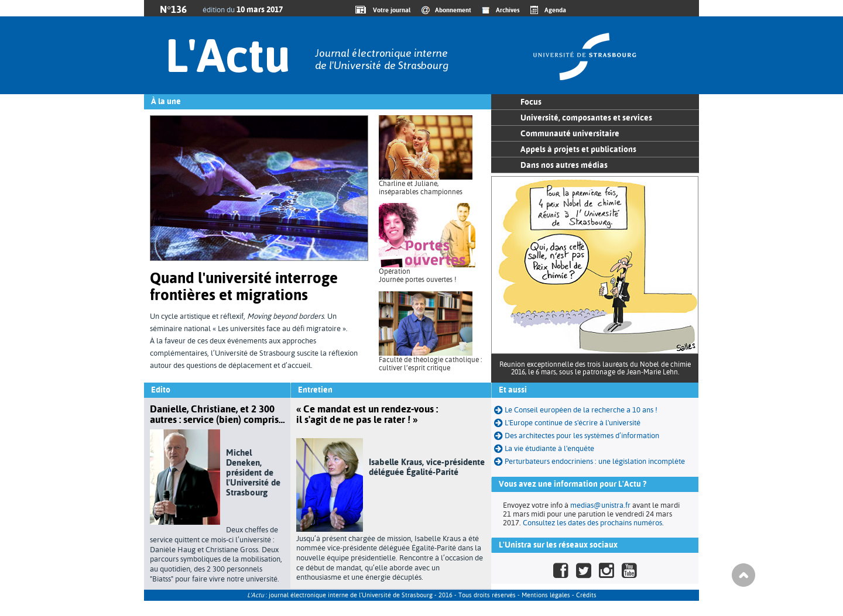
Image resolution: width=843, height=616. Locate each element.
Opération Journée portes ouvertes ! (418, 276)
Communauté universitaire (570, 133)
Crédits (586, 595)
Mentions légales (546, 595)
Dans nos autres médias (564, 165)
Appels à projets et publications (578, 149)
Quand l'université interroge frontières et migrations (244, 286)
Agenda (555, 10)
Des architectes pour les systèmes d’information (577, 436)
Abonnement (453, 10)
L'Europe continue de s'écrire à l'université (567, 423)
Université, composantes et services (586, 118)
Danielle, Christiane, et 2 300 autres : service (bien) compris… (217, 414)
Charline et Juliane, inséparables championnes (421, 188)
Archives (508, 10)
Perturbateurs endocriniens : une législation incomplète (590, 461)
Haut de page (743, 575)
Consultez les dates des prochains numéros (592, 523)
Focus (531, 102)
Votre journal (390, 10)
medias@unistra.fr (600, 505)
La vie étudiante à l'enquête (544, 448)
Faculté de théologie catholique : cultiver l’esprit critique (430, 364)
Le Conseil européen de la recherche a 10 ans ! (576, 410)
